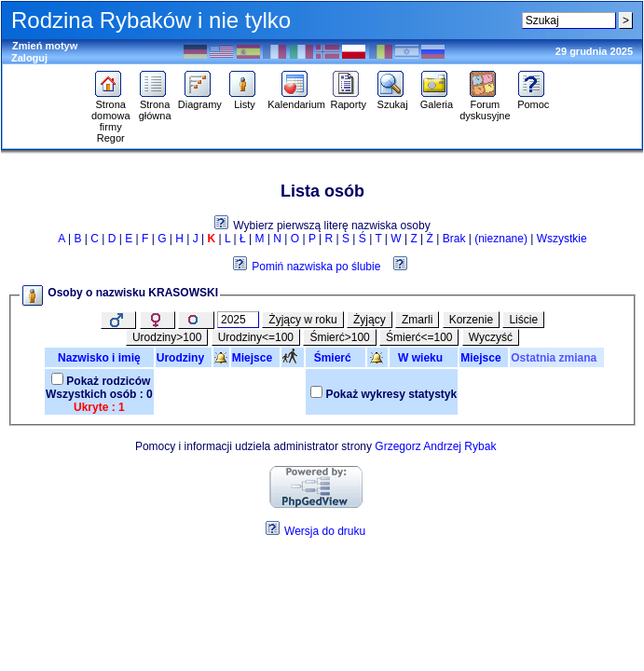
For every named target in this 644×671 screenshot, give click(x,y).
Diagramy (200, 100)
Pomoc (534, 100)
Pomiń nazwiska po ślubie (316, 267)
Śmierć (336, 358)
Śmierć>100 (339, 337)
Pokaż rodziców (108, 381)
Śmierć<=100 (419, 337)
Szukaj (393, 100)
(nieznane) (501, 239)
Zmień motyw (45, 46)
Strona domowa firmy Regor (111, 116)
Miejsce (255, 358)
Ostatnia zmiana (557, 358)
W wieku (424, 358)
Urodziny (184, 358)
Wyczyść (491, 337)
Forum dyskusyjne (485, 105)
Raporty (348, 100)
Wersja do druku (325, 531)
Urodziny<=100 (256, 337)
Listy (245, 100)
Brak (454, 239)
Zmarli (417, 320)
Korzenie (471, 320)
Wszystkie (562, 239)
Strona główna (155, 105)
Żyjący (370, 320)
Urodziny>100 (167, 337)
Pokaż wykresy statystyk (391, 394)
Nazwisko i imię (99, 358)
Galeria (437, 100)
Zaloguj (29, 58)
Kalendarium (296, 100)
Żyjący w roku (302, 320)
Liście (523, 320)
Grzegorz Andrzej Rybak (435, 446)
